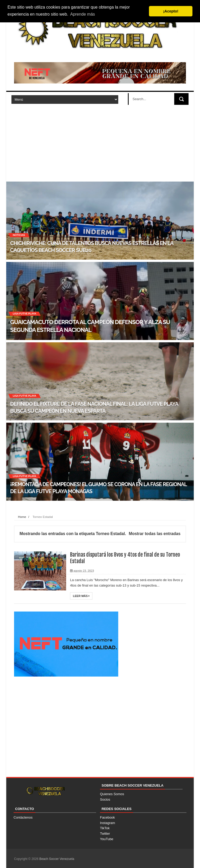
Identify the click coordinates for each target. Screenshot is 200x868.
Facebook (107, 817)
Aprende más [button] (82, 14)
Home (22, 517)
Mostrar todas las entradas (154, 534)
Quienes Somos (112, 794)
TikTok (105, 828)
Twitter (105, 834)
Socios (105, 799)
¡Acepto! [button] (171, 11)
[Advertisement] (100, 143)
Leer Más (81, 596)
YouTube (107, 839)
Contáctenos (23, 817)
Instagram (108, 823)
